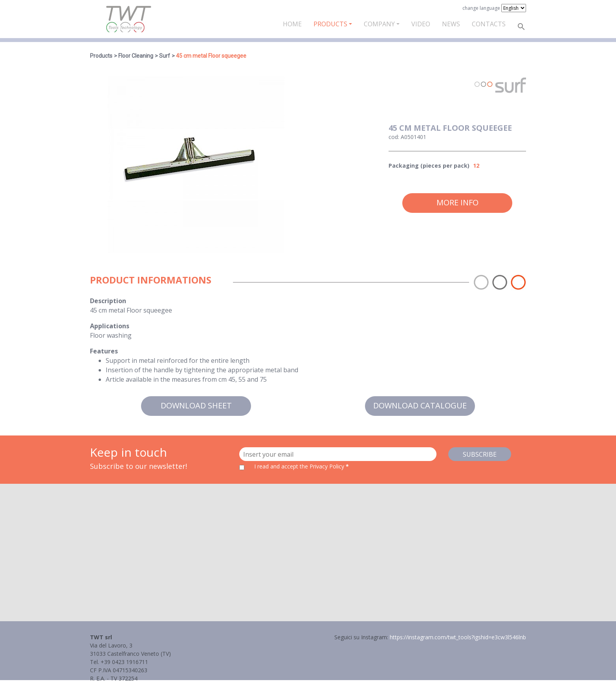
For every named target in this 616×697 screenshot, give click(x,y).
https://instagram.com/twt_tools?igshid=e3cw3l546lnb (458, 637)
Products (330, 24)
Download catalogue (420, 405)
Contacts (489, 24)
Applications (110, 326)
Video (421, 24)
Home (292, 24)
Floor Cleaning (136, 56)
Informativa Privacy (115, 687)
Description (108, 301)
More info (457, 202)
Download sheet (196, 405)
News (451, 24)
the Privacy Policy (322, 466)
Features (104, 351)
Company (379, 24)
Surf (165, 56)
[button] (308, 545)
